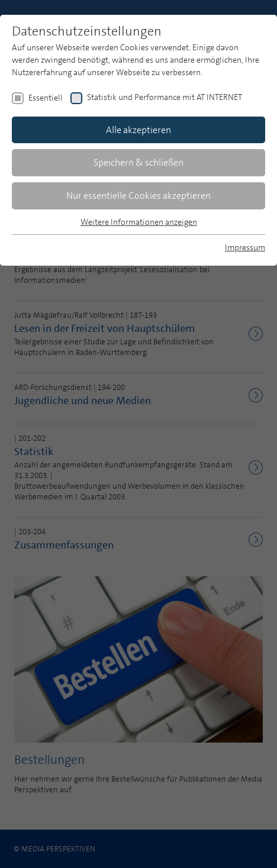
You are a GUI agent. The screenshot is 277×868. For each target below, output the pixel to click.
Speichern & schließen (138, 162)
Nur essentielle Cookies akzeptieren (138, 196)
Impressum (245, 247)
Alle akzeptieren (138, 130)
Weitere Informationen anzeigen (139, 222)
